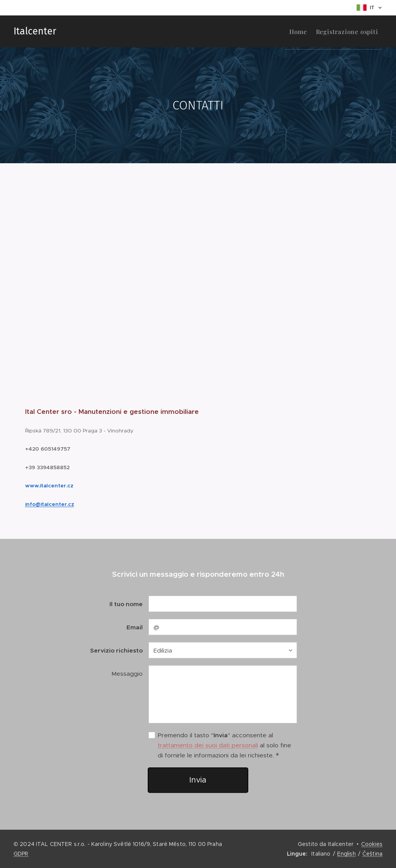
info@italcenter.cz (50, 504)
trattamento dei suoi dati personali (208, 745)
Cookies (372, 844)
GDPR (21, 854)
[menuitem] (290, 31)
